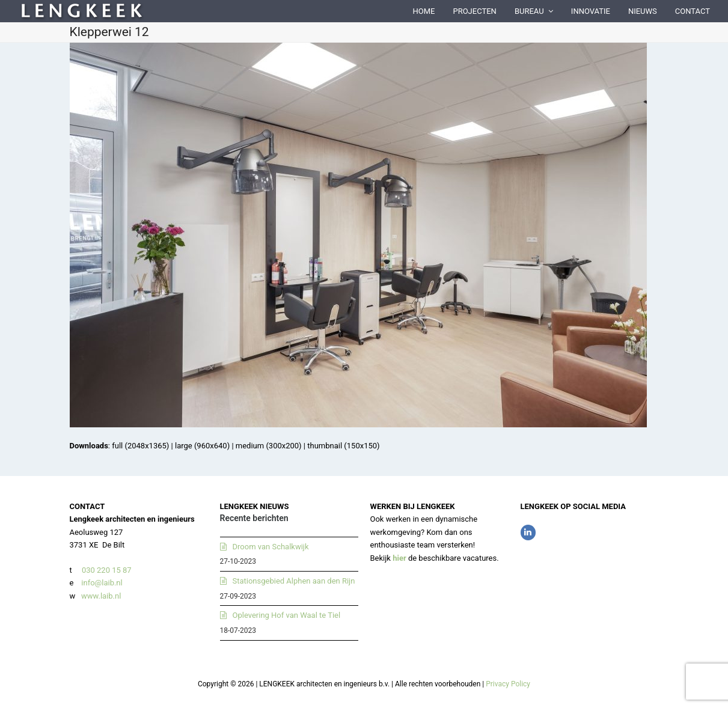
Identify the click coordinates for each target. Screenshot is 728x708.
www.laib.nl (100, 596)
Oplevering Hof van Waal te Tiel (287, 615)
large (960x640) (202, 446)
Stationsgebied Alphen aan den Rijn (294, 581)
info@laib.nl (102, 583)
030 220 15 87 (107, 570)
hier (399, 558)
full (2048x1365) (140, 446)
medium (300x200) (269, 446)
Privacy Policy (508, 684)
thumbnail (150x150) (343, 446)
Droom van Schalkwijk (271, 547)
